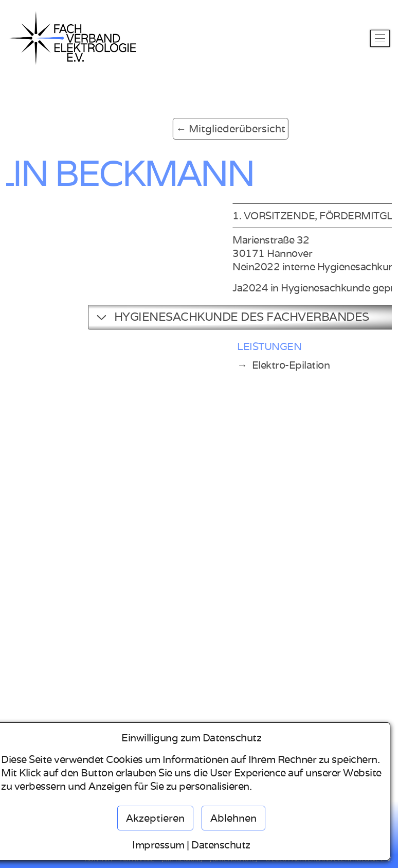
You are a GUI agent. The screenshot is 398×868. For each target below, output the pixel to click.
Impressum (158, 845)
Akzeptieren (155, 818)
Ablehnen (233, 818)
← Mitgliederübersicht (173, 129)
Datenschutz (221, 845)
